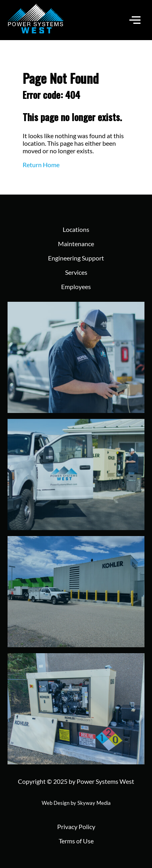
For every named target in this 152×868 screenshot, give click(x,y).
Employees (76, 286)
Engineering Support (76, 258)
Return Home (41, 165)
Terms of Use (76, 841)
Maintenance (76, 244)
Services (76, 272)
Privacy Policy (76, 827)
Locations (76, 229)
